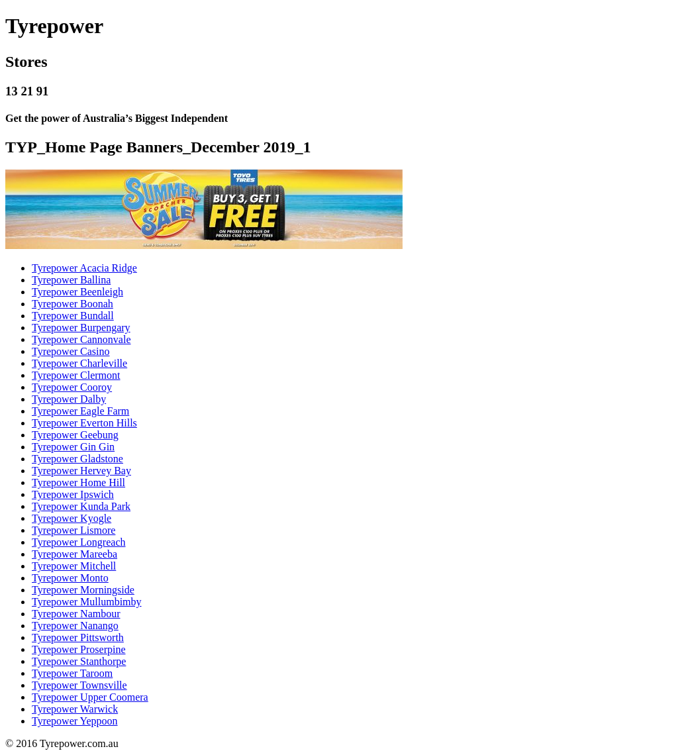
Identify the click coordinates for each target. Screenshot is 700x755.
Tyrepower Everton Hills (84, 423)
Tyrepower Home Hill (78, 482)
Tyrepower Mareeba (75, 554)
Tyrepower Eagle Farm (80, 411)
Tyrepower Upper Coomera (90, 697)
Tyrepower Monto (70, 578)
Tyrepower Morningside (83, 590)
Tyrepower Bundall (73, 316)
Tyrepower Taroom (72, 673)
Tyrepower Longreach (78, 542)
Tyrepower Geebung (75, 435)
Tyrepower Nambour (76, 614)
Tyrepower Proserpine (79, 649)
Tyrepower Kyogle (72, 518)
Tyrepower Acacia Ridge (84, 268)
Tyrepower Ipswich (73, 494)
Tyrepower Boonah (73, 304)
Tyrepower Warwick (75, 709)
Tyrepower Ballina (71, 280)
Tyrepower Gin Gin (73, 447)
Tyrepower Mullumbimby (87, 602)
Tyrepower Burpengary (81, 327)
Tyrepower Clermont (76, 375)
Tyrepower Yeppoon (75, 721)
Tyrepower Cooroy (72, 387)
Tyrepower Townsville (79, 685)
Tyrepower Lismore (74, 530)
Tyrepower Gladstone (77, 459)
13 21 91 (27, 91)
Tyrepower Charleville (79, 363)
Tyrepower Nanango (75, 626)
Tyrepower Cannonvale (81, 339)
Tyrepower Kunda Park (81, 506)
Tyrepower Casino (71, 351)
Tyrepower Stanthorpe (79, 661)
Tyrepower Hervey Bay (81, 471)
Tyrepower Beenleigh (77, 292)
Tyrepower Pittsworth (78, 637)
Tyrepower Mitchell (74, 566)
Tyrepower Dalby (69, 399)
